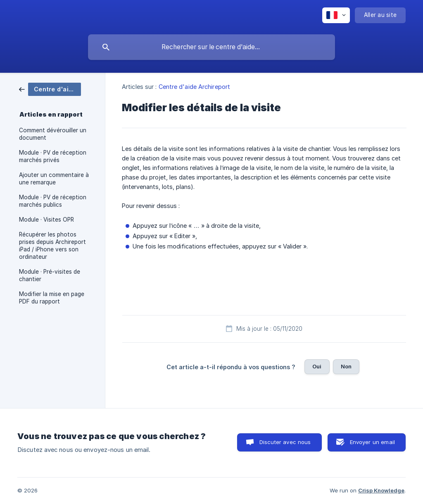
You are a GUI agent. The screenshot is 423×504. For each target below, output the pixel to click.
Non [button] (346, 366)
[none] (336, 15)
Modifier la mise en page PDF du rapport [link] (52, 298)
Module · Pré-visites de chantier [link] (50, 275)
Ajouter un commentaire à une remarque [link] (54, 179)
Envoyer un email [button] (372, 442)
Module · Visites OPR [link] (46, 220)
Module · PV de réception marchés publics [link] (53, 201)
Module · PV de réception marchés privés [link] (53, 156)
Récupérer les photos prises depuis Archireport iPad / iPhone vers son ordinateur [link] (52, 246)
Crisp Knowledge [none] (381, 490)
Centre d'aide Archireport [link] (195, 87)
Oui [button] (317, 366)
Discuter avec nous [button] (285, 442)
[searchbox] (211, 47)
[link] (50, 89)
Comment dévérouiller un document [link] (53, 134)
